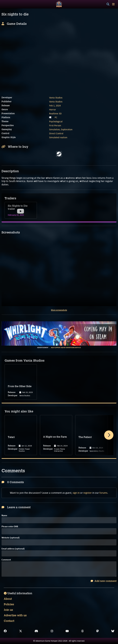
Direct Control (56, 133)
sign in (76, 493)
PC (56, 117)
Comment (6, 560)
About (8, 599)
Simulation (54, 129)
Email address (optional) (13, 549)
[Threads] (83, 631)
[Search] (108, 4)
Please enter (10, 527)
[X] (21, 631)
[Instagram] (52, 631)
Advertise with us (15, 615)
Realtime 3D (55, 114)
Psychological (56, 121)
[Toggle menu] (113, 4)
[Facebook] (5, 631)
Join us (8, 610)
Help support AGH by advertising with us (66, 348)
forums (103, 493)
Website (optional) (11, 538)
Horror (53, 110)
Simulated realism (58, 137)
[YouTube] (67, 631)
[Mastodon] (98, 631)
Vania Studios (56, 98)
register (88, 493)
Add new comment (104, 581)
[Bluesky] (113, 631)
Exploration (67, 129)
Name (4, 516)
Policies (9, 604)
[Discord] (36, 631)
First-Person (55, 125)
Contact (9, 621)
